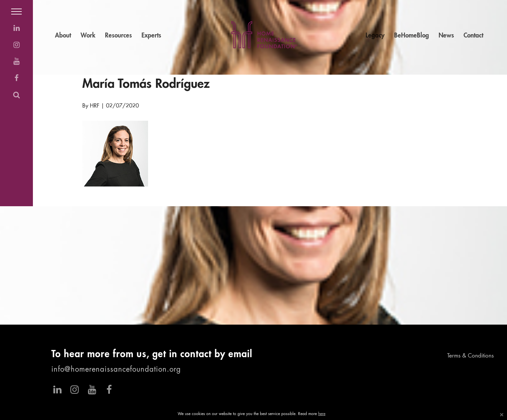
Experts (151, 36)
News (446, 36)
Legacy (375, 36)
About (63, 36)
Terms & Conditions (470, 356)
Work (88, 36)
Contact (473, 36)
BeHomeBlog (412, 36)
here (322, 414)
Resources (118, 36)
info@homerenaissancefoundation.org (116, 370)
